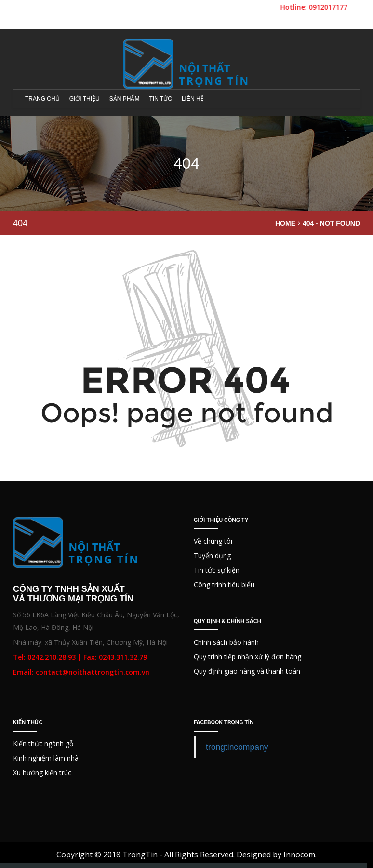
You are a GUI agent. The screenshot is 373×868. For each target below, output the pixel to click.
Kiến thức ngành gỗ (43, 743)
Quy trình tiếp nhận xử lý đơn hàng (247, 657)
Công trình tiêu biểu (224, 584)
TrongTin (140, 855)
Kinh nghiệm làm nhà (46, 758)
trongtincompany (237, 747)
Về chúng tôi (213, 541)
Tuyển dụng (212, 555)
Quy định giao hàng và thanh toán (247, 671)
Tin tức (160, 99)
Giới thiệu (85, 99)
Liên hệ (193, 99)
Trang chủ (42, 99)
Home (285, 223)
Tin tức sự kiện (217, 570)
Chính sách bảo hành (226, 642)
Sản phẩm (125, 99)
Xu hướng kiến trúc (42, 772)
